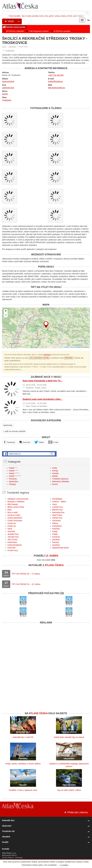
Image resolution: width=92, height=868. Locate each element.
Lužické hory (58, 507)
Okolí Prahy (57, 515)
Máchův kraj (57, 510)
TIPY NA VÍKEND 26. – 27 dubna (26, 574)
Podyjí (55, 531)
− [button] (6, 315)
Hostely (55, 473)
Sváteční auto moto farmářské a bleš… (43, 399)
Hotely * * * (13, 471)
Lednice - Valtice (59, 502)
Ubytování (12, 47)
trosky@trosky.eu (55, 81)
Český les (12, 523)
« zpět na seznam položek (14, 431)
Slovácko (56, 540)
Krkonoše (12, 548)
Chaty (55, 468)
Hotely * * (13, 468)
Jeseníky (11, 531)
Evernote (25, 442)
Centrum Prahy (14, 515)
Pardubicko (57, 526)
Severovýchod (8, 81)
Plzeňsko (56, 529)
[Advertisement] (46, 644)
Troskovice (7, 100)
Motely (55, 476)
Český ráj (11, 526)
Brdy (9, 510)
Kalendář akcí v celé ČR (23, 737)
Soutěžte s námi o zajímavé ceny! (23, 790)
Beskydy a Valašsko (16, 502)
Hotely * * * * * (15, 476)
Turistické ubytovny (60, 479)
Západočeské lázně (60, 548)
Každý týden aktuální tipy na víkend (69, 737)
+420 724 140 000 (56, 75)
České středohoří (15, 518)
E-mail (53, 442)
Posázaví (56, 537)
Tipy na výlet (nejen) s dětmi (69, 790)
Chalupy (12, 484)
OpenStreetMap (76, 347)
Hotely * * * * (14, 473)
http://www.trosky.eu (57, 88)
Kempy (55, 471)
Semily (5, 94)
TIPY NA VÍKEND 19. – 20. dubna (26, 584)
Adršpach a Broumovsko (18, 499)
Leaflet (65, 347)
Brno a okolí (13, 512)
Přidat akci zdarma (76, 812)
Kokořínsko (12, 542)
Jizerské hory (13, 537)
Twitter (39, 442)
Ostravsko (56, 521)
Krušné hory (13, 550)
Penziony (13, 479)
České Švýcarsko (15, 521)
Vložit (13, 21)
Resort (55, 484)
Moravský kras (58, 512)
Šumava (56, 542)
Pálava (55, 523)
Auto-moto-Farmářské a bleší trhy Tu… (43, 381)
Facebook (9, 442)
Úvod (4, 47)
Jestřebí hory (13, 534)
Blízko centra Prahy (16, 507)
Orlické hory (57, 518)
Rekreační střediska (61, 481)
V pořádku (64, 865)
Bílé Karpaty (13, 504)
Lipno (55, 504)
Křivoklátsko (57, 499)
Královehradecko (15, 545)
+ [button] (6, 311)
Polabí (55, 534)
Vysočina (56, 545)
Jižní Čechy (12, 540)
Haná (10, 529)
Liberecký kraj (8, 88)
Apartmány (8, 425)
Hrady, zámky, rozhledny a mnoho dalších (23, 764)
